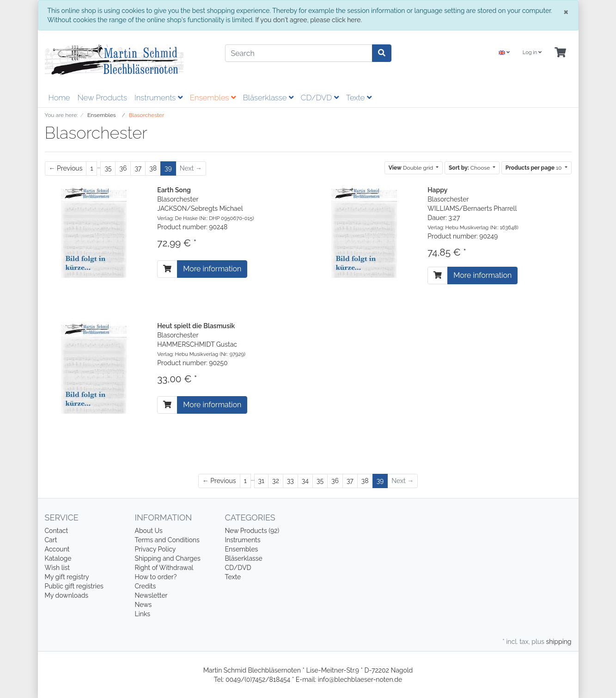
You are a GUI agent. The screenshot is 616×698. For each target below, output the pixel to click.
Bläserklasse (268, 98)
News (143, 605)
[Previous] (66, 168)
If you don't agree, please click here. (308, 20)
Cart (51, 540)
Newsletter (151, 595)
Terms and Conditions (167, 540)
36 (123, 168)
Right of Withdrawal (164, 568)
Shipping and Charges (168, 558)
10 (534, 168)
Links (143, 614)
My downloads (67, 595)
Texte (359, 98)
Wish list (58, 568)
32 (276, 481)
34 (305, 481)
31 (261, 481)
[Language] (504, 53)
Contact (57, 531)
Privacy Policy (156, 549)
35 (108, 168)
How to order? (156, 577)
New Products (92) (252, 531)
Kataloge (58, 558)
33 (290, 481)
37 (138, 168)
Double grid (412, 168)
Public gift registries (74, 586)
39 (168, 168)
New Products (102, 98)
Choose (470, 168)
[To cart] (167, 269)
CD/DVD (320, 98)
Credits (146, 586)
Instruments (159, 98)
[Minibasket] (560, 53)
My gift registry (67, 577)
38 (153, 168)
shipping (558, 642)
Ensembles (213, 98)
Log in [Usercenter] (532, 52)
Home (59, 98)
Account (57, 549)
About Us (149, 531)
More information (212, 269)
